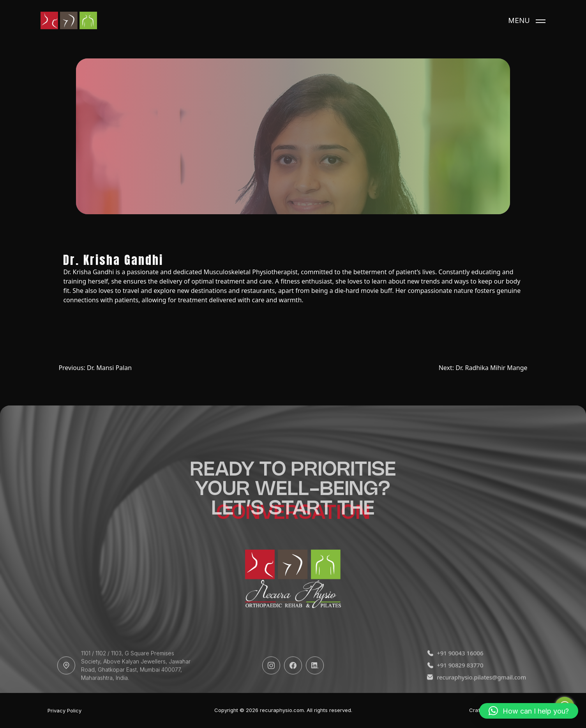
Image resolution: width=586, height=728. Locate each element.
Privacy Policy (64, 711)
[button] (529, 711)
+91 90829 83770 (455, 682)
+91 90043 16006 (455, 670)
